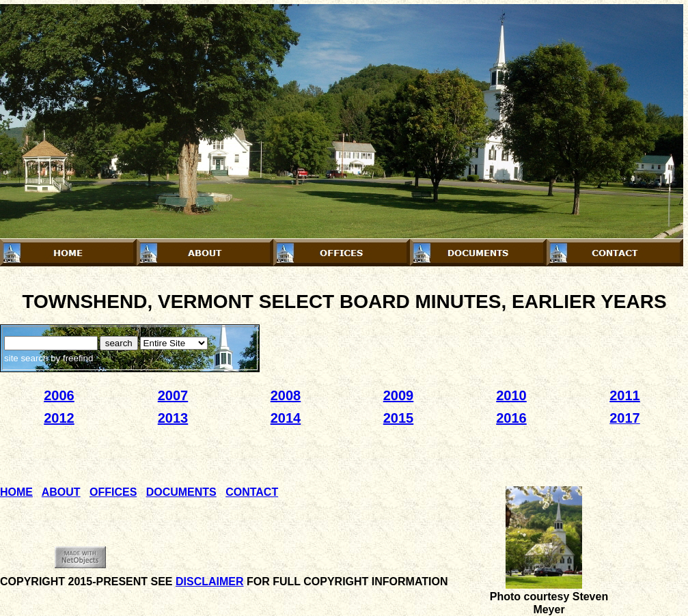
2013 (173, 418)
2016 (511, 418)
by (70, 358)
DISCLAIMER (210, 582)
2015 (399, 418)
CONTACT (252, 492)
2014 (286, 418)
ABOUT (61, 492)
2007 (173, 395)
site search (26, 358)
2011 (625, 395)
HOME (16, 492)
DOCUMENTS (181, 492)
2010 (511, 395)
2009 (399, 395)
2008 (286, 395)
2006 (59, 395)
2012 (59, 418)
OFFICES (113, 492)
